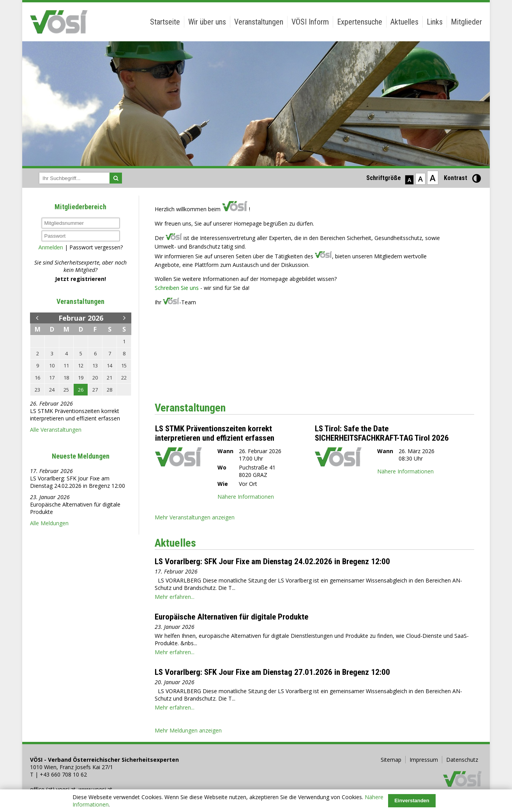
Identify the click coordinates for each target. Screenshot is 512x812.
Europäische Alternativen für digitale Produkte (231, 617)
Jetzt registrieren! (80, 279)
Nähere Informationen (246, 497)
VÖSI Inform (310, 22)
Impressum (424, 760)
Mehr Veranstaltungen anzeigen (195, 517)
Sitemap (391, 760)
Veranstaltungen (259, 22)
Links (435, 22)
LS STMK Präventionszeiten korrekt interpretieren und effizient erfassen (75, 415)
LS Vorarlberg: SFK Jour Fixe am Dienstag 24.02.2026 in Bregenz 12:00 (78, 482)
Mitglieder (466, 22)
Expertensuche (360, 22)
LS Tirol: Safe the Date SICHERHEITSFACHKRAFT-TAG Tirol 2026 (382, 433)
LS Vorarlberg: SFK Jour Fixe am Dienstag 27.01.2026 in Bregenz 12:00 (272, 672)
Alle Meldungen (49, 523)
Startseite (165, 22)
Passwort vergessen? (96, 247)
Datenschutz (462, 760)
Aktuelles (404, 22)
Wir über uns (207, 22)
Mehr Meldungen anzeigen (188, 730)
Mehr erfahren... (175, 597)
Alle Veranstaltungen (56, 430)
